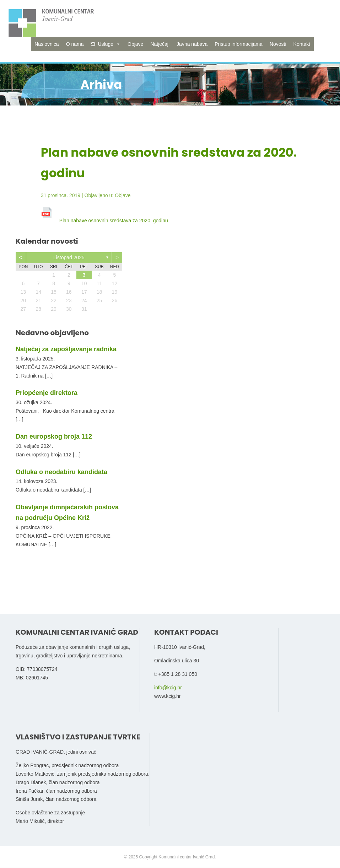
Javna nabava (192, 44)
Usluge (106, 44)
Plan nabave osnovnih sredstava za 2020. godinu (114, 221)
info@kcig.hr (168, 688)
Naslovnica (47, 44)
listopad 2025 (69, 257)
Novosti (278, 44)
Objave (135, 44)
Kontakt (302, 44)
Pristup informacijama (239, 44)
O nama (75, 44)
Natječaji (160, 44)
